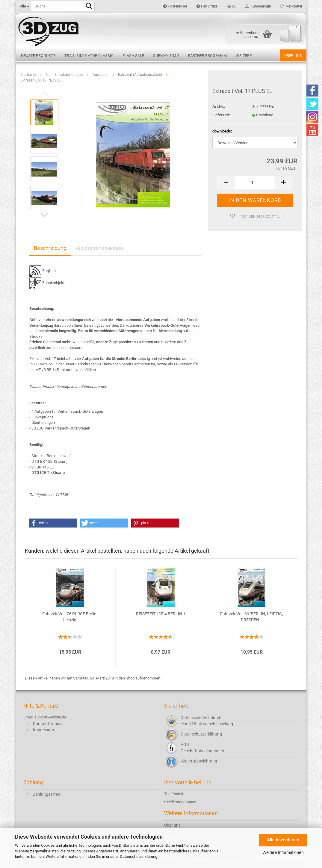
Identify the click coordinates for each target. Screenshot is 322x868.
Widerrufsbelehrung (199, 761)
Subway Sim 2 (166, 56)
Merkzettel (291, 6)
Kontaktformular (49, 724)
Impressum (43, 730)
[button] (53, 523)
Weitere (244, 56)
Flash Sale (133, 56)
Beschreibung (50, 248)
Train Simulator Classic (89, 56)
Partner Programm (207, 56)
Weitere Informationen (283, 852)
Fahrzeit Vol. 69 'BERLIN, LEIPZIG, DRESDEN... (252, 617)
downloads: (222, 131)
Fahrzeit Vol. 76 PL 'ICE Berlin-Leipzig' (70, 617)
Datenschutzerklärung (139, 856)
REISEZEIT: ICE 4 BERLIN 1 (161, 614)
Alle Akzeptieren (283, 840)
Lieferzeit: (221, 115)
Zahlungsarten (47, 794)
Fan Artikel (207, 6)
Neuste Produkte (38, 56)
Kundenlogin (258, 6)
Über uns (293, 56)
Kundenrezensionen (99, 248)
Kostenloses (175, 6)
